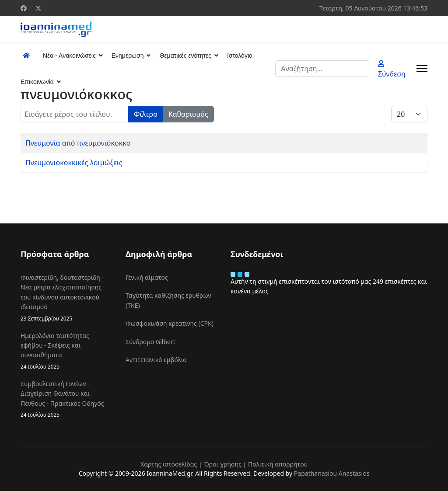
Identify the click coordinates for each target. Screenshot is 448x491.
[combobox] (322, 69)
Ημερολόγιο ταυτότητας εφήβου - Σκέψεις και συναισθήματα (66, 351)
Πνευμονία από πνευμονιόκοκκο (78, 143)
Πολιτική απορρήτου (278, 464)
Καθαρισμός (188, 114)
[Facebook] (24, 8)
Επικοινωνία (37, 82)
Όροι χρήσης (222, 464)
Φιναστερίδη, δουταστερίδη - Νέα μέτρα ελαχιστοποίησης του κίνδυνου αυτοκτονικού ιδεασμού (66, 298)
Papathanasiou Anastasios (332, 473)
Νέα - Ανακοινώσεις (69, 56)
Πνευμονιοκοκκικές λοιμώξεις (74, 163)
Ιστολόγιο (240, 56)
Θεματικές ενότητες (185, 56)
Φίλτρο (146, 114)
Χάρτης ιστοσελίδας (169, 464)
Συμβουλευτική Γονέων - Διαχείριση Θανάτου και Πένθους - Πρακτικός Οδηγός (66, 399)
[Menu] (422, 69)
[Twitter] (38, 8)
